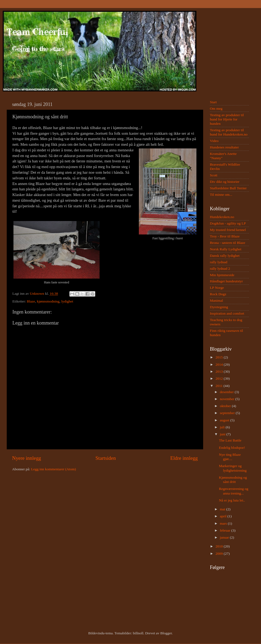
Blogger (166, 633)
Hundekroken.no (222, 217)
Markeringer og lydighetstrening (233, 468)
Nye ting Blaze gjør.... (230, 457)
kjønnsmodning (48, 301)
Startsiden (106, 458)
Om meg (216, 108)
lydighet (67, 301)
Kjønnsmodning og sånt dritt (233, 480)
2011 (220, 386)
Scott (214, 175)
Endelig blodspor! (232, 448)
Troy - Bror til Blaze (225, 236)
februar (225, 530)
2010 (220, 546)
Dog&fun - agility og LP (228, 223)
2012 (220, 378)
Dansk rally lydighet (225, 256)
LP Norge (217, 288)
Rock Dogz (218, 294)
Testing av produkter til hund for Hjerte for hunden (227, 119)
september (228, 413)
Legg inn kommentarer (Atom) (53, 469)
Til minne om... (221, 195)
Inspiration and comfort (227, 313)
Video (214, 141)
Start (213, 102)
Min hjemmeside (222, 275)
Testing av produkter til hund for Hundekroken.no (229, 132)
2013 (220, 371)
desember (227, 392)
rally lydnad (219, 262)
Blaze (31, 301)
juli (223, 427)
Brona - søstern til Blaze (228, 243)
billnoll (138, 633)
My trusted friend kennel (228, 230)
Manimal (216, 300)
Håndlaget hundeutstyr (226, 281)
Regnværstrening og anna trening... (234, 491)
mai (223, 509)
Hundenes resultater (224, 147)
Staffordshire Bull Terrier (228, 188)
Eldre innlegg (184, 458)
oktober (226, 406)
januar (225, 537)
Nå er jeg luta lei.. (232, 500)
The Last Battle (230, 440)
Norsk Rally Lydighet (226, 249)
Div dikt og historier (225, 182)
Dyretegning (219, 307)
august (225, 420)
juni (223, 434)
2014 (220, 364)
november (228, 399)
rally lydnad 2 (220, 268)
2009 (220, 554)
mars (224, 523)
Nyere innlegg (27, 458)
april (224, 516)
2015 (220, 357)
